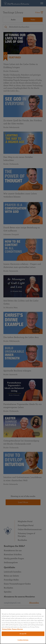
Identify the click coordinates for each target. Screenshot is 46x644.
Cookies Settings (23, 640)
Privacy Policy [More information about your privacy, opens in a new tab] (7, 629)
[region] (23, 626)
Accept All (23, 634)
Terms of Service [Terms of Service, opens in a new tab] (17, 629)
